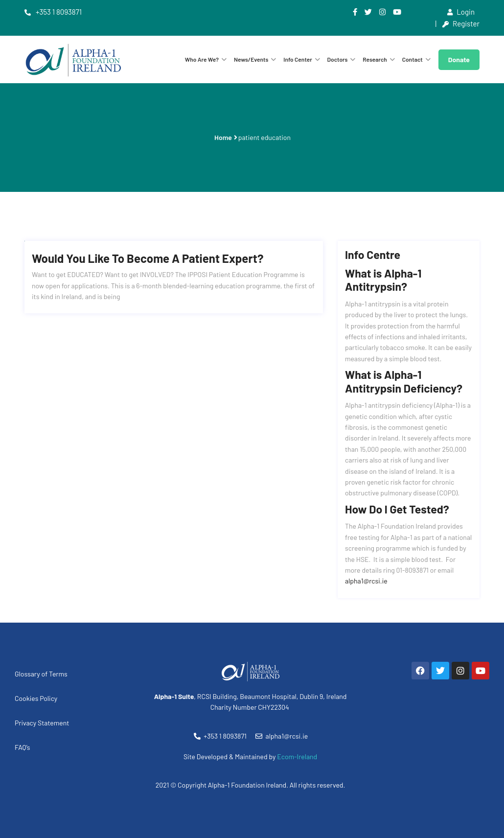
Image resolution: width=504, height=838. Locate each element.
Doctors (338, 59)
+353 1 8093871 (53, 12)
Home (223, 137)
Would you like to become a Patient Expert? (148, 258)
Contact (412, 59)
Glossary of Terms (41, 674)
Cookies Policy (36, 698)
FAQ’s (23, 747)
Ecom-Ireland (297, 757)
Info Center (298, 59)
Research (375, 59)
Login (461, 12)
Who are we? (202, 59)
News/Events (251, 59)
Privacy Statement (42, 723)
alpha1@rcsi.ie (366, 581)
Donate (459, 59)
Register (461, 23)
